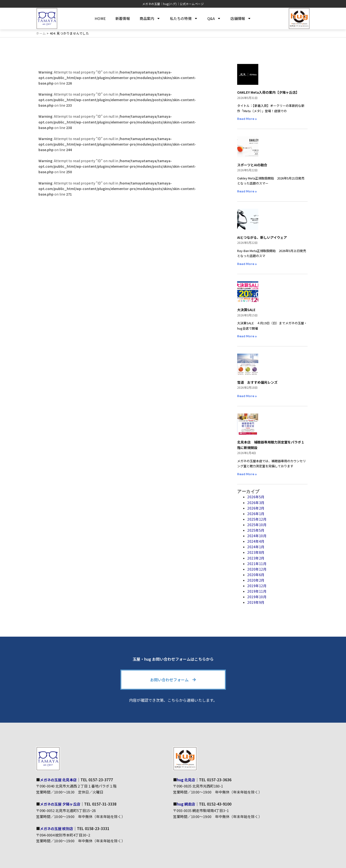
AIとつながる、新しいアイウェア (262, 237)
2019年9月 (256, 602)
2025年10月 (257, 525)
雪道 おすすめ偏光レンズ (257, 382)
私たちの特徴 (184, 18)
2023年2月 (256, 558)
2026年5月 (256, 497)
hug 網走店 (187, 804)
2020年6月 (256, 575)
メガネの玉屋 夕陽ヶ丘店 (62, 804)
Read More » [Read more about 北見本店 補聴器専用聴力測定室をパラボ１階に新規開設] (247, 474)
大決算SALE (246, 310)
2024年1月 (256, 547)
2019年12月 (257, 586)
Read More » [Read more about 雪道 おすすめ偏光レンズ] (247, 396)
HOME (100, 18)
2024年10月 (257, 536)
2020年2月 (256, 580)
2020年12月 (257, 569)
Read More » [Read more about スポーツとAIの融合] (247, 191)
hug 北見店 (187, 779)
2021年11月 (257, 564)
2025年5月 (256, 530)
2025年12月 (257, 519)
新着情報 (123, 18)
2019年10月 (257, 597)
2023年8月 (256, 552)
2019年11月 (257, 591)
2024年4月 (256, 541)
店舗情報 (241, 18)
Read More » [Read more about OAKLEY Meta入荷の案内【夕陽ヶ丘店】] (247, 119)
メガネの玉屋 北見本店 (60, 779)
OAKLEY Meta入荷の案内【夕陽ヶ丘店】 (268, 92)
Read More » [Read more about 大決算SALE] (247, 336)
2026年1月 (256, 514)
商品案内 (150, 18)
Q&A (214, 18)
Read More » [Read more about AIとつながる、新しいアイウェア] (247, 264)
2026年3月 (256, 503)
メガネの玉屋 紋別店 (58, 828)
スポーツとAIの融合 (252, 165)
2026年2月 (256, 508)
